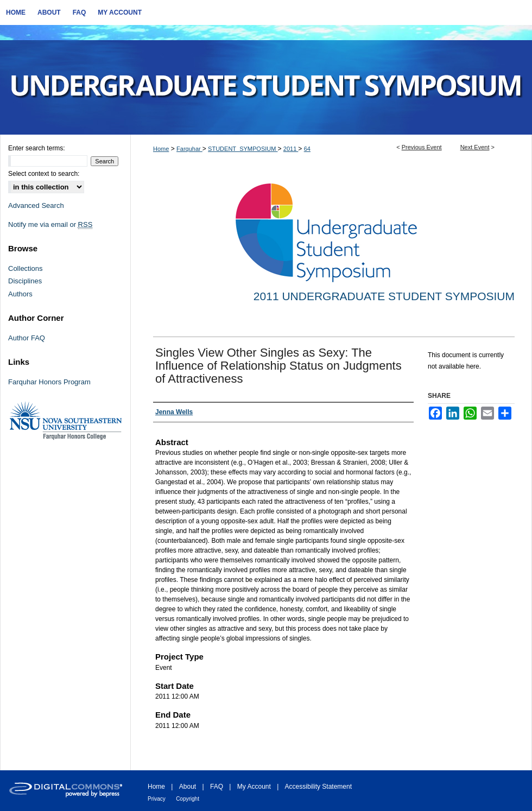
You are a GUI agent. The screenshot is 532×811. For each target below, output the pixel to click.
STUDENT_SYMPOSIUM (243, 149)
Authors (20, 294)
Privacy (157, 799)
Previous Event (422, 147)
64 (307, 149)
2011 (291, 149)
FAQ (217, 787)
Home (161, 149)
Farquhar (189, 149)
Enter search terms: (37, 148)
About (188, 787)
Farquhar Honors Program (49, 382)
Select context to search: (44, 174)
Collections (26, 268)
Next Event (475, 147)
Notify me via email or (50, 225)
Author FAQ (27, 338)
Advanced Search (36, 205)
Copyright (188, 799)
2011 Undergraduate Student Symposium (384, 296)
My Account (254, 787)
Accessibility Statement (318, 787)
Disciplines (25, 281)
